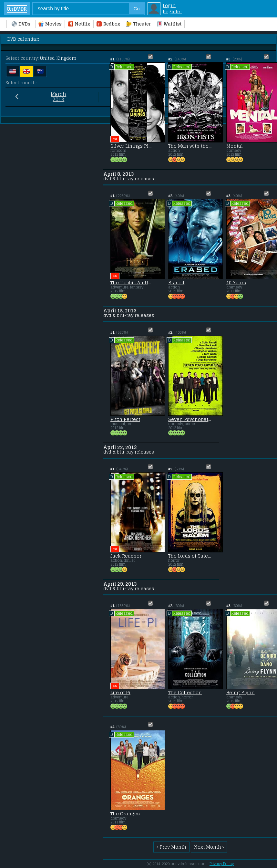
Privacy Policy (222, 864)
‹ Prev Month (171, 847)
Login (169, 5)
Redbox (108, 24)
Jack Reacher (126, 556)
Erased (176, 283)
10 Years (236, 283)
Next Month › (209, 847)
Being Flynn (241, 693)
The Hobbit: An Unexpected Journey (132, 283)
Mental (235, 146)
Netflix (79, 24)
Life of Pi (120, 693)
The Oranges (125, 814)
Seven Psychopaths (190, 419)
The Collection (185, 693)
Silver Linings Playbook (132, 146)
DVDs (21, 24)
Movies (50, 24)
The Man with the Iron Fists (190, 146)
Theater (138, 24)
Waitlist (169, 24)
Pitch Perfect (125, 419)
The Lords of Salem (190, 556)
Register (172, 11)
